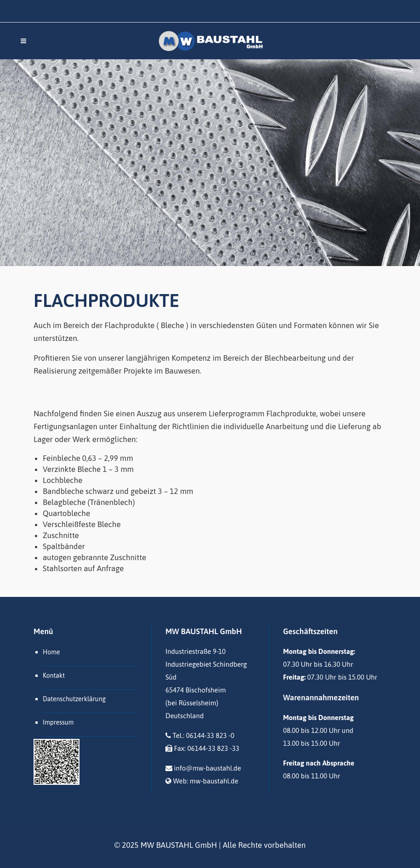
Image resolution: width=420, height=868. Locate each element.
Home (51, 652)
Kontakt (54, 675)
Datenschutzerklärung (74, 699)
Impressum (58, 722)
